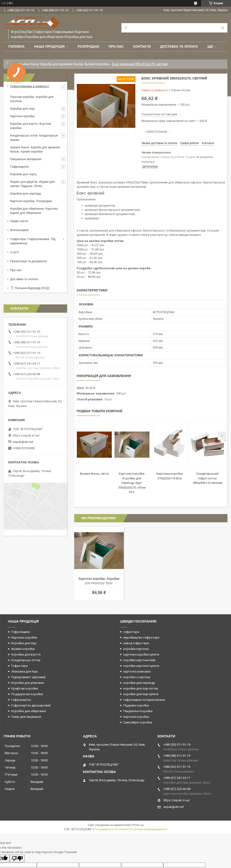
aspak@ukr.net (23, 442)
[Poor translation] (17, 858)
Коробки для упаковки (28, 683)
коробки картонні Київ (139, 660)
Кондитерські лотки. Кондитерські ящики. (34, 138)
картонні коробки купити (141, 654)
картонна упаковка (137, 671)
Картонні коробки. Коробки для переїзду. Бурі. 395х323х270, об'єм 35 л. (132, 483)
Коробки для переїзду (26, 193)
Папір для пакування (26, 717)
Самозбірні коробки (138, 722)
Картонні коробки (22, 116)
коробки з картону (137, 677)
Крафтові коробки (25, 688)
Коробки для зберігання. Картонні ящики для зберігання (34, 211)
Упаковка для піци (24, 671)
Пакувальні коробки (138, 711)
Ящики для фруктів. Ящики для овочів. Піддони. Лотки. (32, 184)
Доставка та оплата (179, 46)
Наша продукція (49, 46)
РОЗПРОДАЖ (88, 46)
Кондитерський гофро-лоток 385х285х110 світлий (207, 478)
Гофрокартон (19, 167)
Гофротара (19, 666)
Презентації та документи (28, 261)
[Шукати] (223, 28)
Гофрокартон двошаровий (31, 705)
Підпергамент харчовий (28, 677)
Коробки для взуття (26, 654)
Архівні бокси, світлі (94, 474)
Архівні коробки (23, 649)
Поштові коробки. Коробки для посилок (32, 99)
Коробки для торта (23, 174)
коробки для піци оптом (141, 688)
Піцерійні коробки (136, 705)
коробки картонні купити (141, 666)
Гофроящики (21, 632)
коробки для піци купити (141, 694)
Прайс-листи (19, 221)
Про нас (116, 46)
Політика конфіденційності (149, 829)
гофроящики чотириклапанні (144, 700)
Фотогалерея (19, 230)
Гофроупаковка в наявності (30, 86)
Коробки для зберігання (29, 711)
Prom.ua (138, 825)
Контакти (142, 46)
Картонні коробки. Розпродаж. (31, 201)
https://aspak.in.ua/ (26, 435)
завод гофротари (136, 643)
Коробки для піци (22, 109)
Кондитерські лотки (26, 660)
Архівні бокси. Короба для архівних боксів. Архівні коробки (64, 64)
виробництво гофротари (141, 638)
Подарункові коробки (27, 694)
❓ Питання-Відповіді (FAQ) (30, 288)
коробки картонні (136, 649)
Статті (14, 252)
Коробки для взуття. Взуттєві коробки (31, 126)
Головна (16, 46)
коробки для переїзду (139, 683)
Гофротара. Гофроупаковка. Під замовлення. (33, 241)
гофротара (131, 632)
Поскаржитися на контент (112, 829)
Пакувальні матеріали (26, 159)
